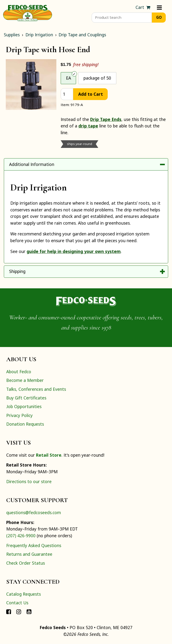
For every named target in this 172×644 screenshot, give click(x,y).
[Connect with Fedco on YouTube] (29, 612)
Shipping (17, 271)
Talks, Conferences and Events (36, 389)
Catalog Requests (24, 594)
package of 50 (97, 78)
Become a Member (25, 380)
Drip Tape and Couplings (82, 35)
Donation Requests (25, 424)
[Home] (28, 13)
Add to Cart (91, 94)
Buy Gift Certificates (26, 398)
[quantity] (67, 94)
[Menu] (159, 7)
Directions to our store (29, 481)
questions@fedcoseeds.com (34, 512)
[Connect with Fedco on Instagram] (19, 612)
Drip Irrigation (39, 35)
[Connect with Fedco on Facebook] (9, 612)
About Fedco (19, 372)
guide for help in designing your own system (74, 251)
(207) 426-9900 (21, 536)
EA (68, 78)
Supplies (12, 35)
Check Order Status (26, 563)
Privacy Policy (19, 415)
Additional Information (32, 164)
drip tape (88, 126)
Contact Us (17, 603)
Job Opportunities (24, 406)
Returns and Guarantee (29, 554)
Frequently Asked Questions (34, 545)
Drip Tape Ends (106, 119)
